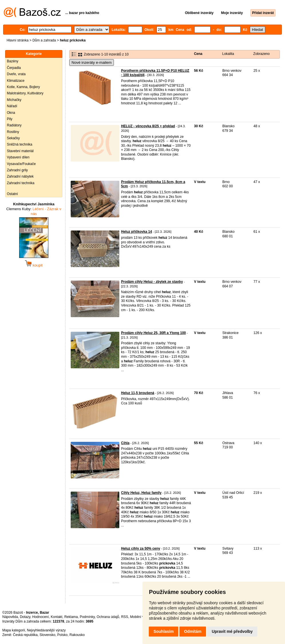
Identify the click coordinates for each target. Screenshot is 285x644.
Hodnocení (41, 617)
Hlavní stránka (18, 40)
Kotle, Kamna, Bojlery (23, 87)
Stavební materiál (20, 151)
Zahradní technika (21, 183)
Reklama (71, 617)
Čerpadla (14, 68)
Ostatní (12, 194)
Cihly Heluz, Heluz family (141, 493)
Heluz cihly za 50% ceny (141, 548)
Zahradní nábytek (20, 176)
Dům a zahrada (44, 40)
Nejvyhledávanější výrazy (46, 630)
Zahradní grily (17, 170)
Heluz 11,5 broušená (138, 393)
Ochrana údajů (108, 617)
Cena (198, 54)
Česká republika (25, 635)
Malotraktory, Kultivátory (25, 93)
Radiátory (14, 125)
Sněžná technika (20, 144)
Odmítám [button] (193, 631)
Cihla (125, 443)
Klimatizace (16, 81)
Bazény (13, 61)
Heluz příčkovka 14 (136, 232)
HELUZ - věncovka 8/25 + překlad (148, 126)
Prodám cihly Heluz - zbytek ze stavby (152, 282)
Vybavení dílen (18, 157)
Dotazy (25, 617)
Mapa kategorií (14, 630)
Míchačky (14, 100)
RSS (125, 617)
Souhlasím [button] (164, 631)
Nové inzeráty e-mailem (92, 62)
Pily (10, 119)
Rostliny (13, 132)
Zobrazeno (261, 54)
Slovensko (47, 635)
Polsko (62, 635)
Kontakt (57, 617)
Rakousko (77, 635)
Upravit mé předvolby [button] (232, 631)
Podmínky (87, 617)
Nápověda (10, 617)
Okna (11, 113)
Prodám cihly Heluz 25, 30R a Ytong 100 (154, 333)
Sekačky (13, 138)
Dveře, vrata (16, 74)
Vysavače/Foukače (21, 164)
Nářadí (12, 106)
